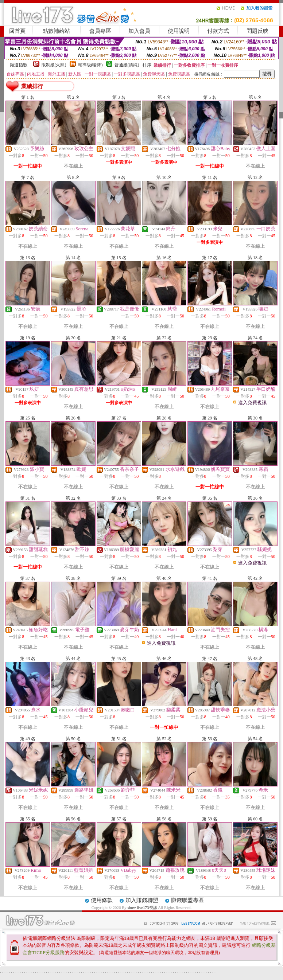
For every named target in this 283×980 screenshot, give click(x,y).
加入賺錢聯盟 (142, 900)
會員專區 (100, 31)
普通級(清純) (127, 65)
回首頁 (17, 31)
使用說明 (179, 31)
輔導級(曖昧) (90, 65)
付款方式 (218, 31)
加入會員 (139, 31)
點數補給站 (56, 31)
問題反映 (257, 31)
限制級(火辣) (54, 65)
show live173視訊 (142, 907)
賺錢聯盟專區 (187, 900)
